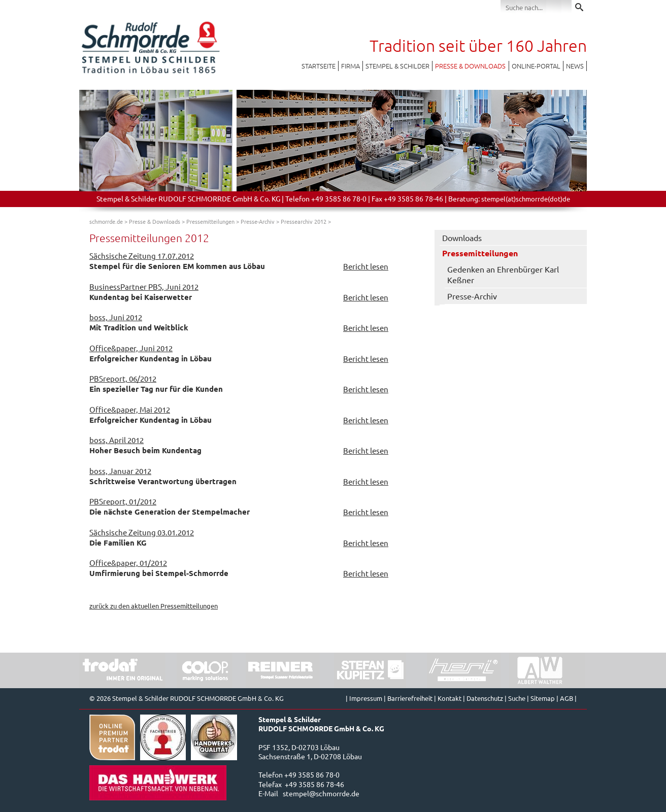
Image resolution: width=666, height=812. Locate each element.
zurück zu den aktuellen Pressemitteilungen (154, 606)
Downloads (462, 238)
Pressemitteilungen (210, 221)
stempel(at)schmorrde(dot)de (526, 199)
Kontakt (449, 698)
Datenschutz (485, 698)
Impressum (366, 698)
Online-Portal (536, 66)
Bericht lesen (366, 266)
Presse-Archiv (258, 221)
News (575, 66)
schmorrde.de (106, 221)
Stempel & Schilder (397, 66)
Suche (517, 698)
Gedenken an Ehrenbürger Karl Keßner (503, 274)
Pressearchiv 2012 (304, 221)
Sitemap (543, 698)
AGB (567, 698)
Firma (351, 66)
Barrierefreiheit (410, 698)
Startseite (319, 66)
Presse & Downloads (470, 66)
